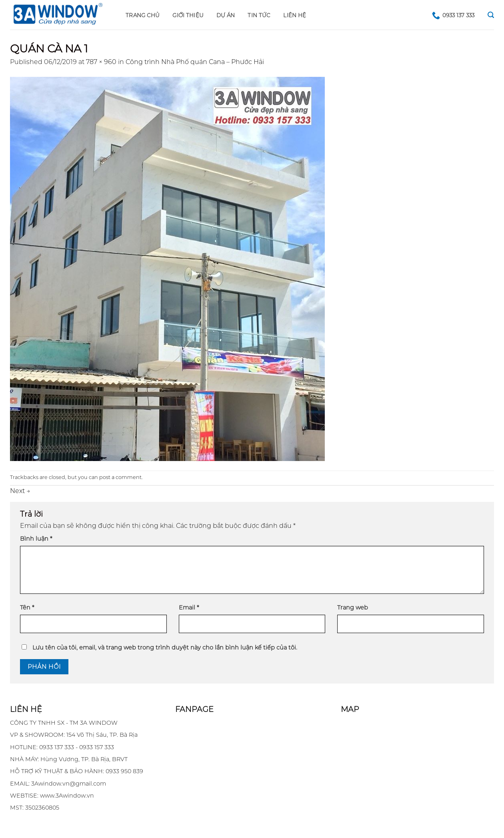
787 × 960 (101, 62)
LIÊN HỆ (295, 15)
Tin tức (259, 15)
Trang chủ (143, 15)
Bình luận (36, 539)
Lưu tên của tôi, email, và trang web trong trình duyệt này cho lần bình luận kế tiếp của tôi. (165, 648)
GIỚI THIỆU (188, 15)
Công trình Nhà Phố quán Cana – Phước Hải (195, 62)
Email (189, 607)
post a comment (120, 477)
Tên (27, 607)
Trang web (353, 607)
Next (20, 491)
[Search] (491, 15)
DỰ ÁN (226, 15)
